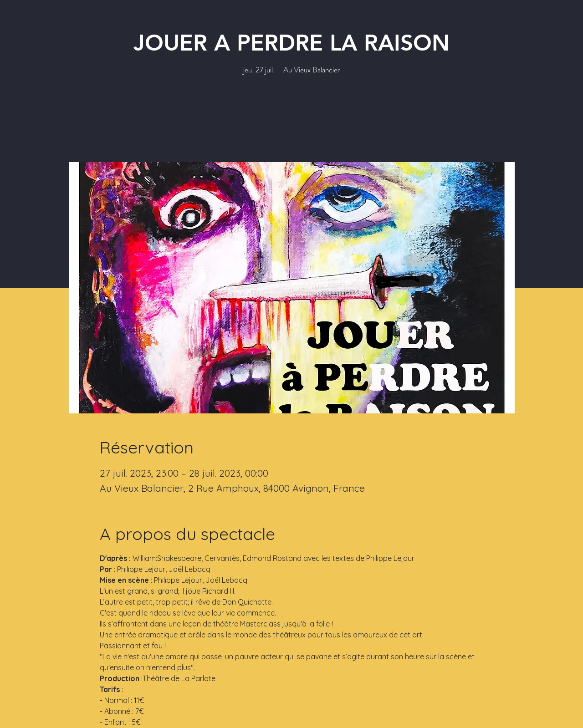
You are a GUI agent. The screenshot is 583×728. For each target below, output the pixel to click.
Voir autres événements (291, 120)
